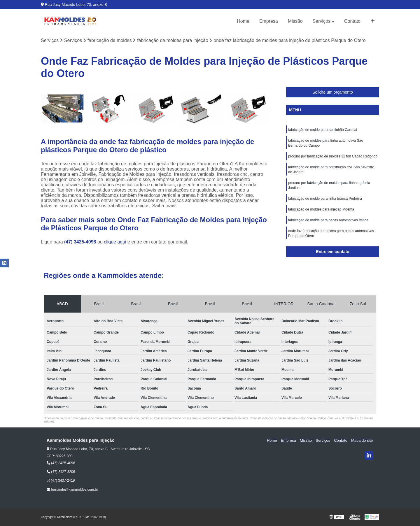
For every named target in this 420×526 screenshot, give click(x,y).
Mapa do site (362, 441)
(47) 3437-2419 (61, 481)
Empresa (269, 21)
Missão (295, 21)
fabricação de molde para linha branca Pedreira (325, 201)
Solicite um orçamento (333, 92)
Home (243, 21)
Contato (352, 21)
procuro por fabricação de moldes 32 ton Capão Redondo (333, 157)
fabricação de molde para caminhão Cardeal (323, 130)
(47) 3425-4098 (81, 242)
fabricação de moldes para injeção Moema (321, 212)
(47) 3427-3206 (61, 472)
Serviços (322, 21)
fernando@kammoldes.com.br (72, 490)
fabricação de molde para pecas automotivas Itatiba (328, 223)
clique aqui (115, 242)
